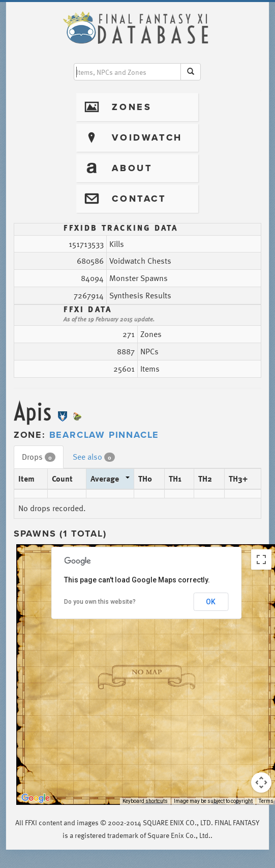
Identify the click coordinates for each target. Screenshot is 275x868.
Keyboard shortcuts (145, 801)
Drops (39, 457)
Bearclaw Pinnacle (104, 435)
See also (94, 457)
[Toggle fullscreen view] (261, 559)
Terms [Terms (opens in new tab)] (266, 801)
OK (211, 602)
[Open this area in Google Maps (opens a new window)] (36, 798)
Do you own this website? (100, 602)
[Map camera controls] (261, 782)
